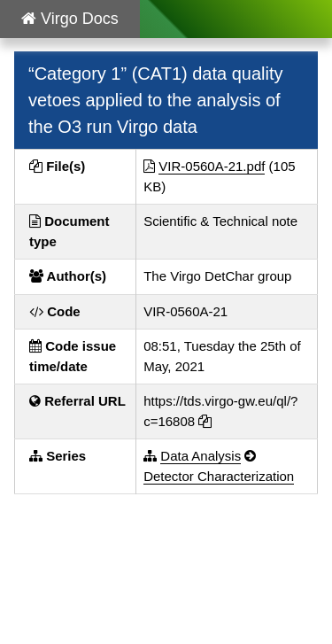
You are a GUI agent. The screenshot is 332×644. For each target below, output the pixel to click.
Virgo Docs (70, 19)
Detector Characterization (219, 476)
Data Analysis (201, 456)
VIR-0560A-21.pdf (212, 166)
